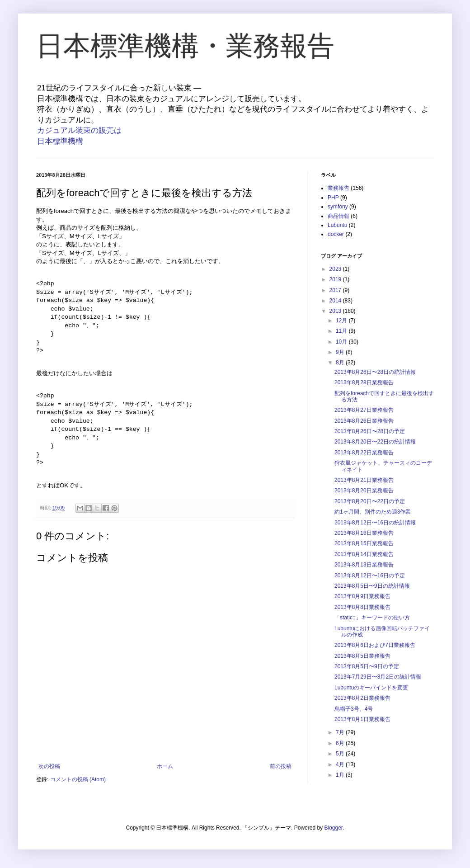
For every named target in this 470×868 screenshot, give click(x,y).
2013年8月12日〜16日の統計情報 (375, 523)
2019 (336, 279)
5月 (341, 754)
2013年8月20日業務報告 (364, 491)
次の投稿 (49, 766)
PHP (333, 198)
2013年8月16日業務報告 (364, 533)
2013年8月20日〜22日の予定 (370, 501)
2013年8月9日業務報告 (362, 596)
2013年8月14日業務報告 (364, 554)
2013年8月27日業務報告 (364, 410)
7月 (341, 732)
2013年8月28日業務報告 (364, 382)
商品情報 (338, 216)
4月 (341, 764)
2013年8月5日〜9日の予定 (367, 666)
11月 (342, 331)
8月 (341, 363)
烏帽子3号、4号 (354, 709)
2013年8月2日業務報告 (362, 698)
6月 (341, 743)
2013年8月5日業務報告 (362, 656)
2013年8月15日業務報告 (364, 543)
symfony (338, 207)
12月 (342, 321)
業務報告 (338, 188)
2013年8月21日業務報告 (364, 480)
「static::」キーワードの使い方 (372, 618)
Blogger (333, 828)
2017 (336, 290)
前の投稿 (281, 766)
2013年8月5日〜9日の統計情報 (372, 586)
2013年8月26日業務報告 (364, 421)
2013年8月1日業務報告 (362, 719)
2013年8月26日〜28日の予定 (370, 431)
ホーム (165, 766)
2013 (336, 311)
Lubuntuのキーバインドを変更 (371, 688)
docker (336, 234)
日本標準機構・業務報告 (185, 46)
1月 (341, 775)
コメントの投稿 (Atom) (78, 779)
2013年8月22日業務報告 (364, 453)
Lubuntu (337, 225)
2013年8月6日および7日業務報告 (375, 645)
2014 (336, 301)
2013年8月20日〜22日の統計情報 (375, 442)
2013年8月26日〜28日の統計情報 (375, 372)
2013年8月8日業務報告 (362, 607)
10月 (342, 342)
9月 (341, 352)
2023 (336, 269)
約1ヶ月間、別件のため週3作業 (373, 512)
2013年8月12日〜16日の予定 (370, 576)
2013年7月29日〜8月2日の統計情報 (378, 677)
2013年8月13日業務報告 (364, 565)
